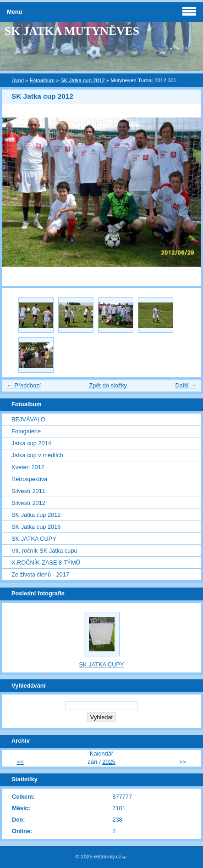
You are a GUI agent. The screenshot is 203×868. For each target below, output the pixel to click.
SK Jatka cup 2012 (83, 80)
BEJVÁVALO (28, 419)
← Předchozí (24, 385)
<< (20, 762)
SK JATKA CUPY (34, 539)
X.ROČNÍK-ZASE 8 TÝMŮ (46, 563)
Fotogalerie (26, 431)
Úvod (18, 80)
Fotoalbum (42, 80)
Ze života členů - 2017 (40, 574)
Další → (186, 385)
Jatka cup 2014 (31, 443)
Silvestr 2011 (28, 491)
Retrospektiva (29, 479)
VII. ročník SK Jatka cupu (44, 551)
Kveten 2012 (28, 467)
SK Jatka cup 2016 (36, 527)
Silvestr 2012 (28, 503)
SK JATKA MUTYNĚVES (72, 31)
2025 (109, 762)
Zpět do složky (108, 385)
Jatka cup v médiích (37, 455)
